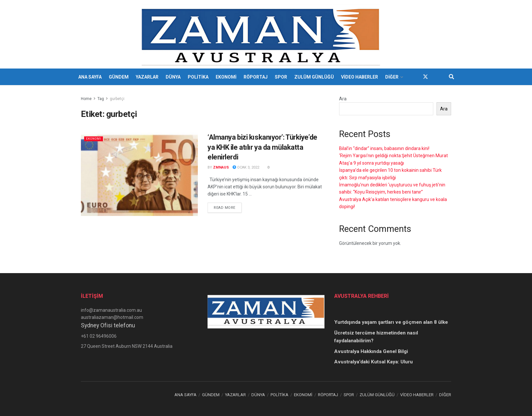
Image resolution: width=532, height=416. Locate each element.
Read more (228, 207)
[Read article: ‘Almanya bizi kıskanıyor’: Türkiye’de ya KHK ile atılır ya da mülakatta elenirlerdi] (139, 174)
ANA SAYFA (90, 77)
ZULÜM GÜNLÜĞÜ (314, 77)
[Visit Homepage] (262, 34)
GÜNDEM (119, 77)
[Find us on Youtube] (437, 77)
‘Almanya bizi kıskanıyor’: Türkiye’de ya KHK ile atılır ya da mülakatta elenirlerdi (262, 147)
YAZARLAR (147, 77)
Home (86, 99)
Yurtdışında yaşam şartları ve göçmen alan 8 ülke (391, 322)
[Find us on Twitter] (425, 77)
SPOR (281, 77)
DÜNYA (173, 77)
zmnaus (221, 167)
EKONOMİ (226, 77)
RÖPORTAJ (256, 77)
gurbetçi (117, 99)
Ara (343, 99)
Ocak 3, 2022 (246, 167)
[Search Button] (451, 77)
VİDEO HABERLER (360, 77)
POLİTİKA (198, 77)
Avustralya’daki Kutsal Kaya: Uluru (374, 362)
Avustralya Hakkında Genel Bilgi (371, 351)
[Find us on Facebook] (414, 77)
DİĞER (392, 77)
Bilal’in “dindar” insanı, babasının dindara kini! (384, 148)
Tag (101, 99)
